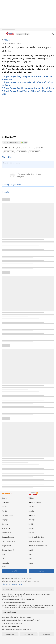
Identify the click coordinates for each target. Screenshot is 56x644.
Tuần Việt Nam (6, 533)
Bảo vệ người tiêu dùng (36, 537)
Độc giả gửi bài (29, 634)
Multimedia (5, 563)
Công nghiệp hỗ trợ (8, 537)
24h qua (4, 566)
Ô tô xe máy (5, 524)
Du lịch (31, 524)
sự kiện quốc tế (34, 152)
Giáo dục (31, 507)
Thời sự (31, 498)
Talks (3, 554)
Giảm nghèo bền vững (36, 541)
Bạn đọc (31, 528)
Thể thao (4, 507)
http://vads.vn (13, 626)
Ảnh (3, 559)
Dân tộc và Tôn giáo (35, 502)
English (31, 550)
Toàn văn (31, 533)
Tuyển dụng (46, 634)
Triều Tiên (41, 148)
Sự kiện (42, 571)
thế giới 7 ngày (9, 152)
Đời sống (32, 511)
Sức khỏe (32, 515)
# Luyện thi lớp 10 (23, 34)
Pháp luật (32, 520)
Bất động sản (6, 528)
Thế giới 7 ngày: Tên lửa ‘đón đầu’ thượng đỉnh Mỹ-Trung (28, 88)
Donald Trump (29, 148)
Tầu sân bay (22, 152)
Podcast (31, 563)
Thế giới (7, 40)
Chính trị (4, 498)
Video (30, 559)
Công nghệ (5, 520)
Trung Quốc (17, 148)
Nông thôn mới (6, 546)
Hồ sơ (31, 554)
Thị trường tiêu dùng (8, 541)
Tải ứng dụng (10, 634)
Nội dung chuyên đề (8, 550)
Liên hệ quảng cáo (9, 612)
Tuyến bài (14, 571)
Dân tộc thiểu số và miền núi (38, 546)
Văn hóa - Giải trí (7, 515)
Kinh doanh (5, 502)
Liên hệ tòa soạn (8, 589)
